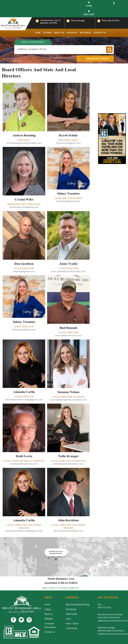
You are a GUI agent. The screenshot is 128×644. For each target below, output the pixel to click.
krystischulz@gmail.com (68, 143)
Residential (71, 609)
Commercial (71, 628)
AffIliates (49, 619)
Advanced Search (96, 59)
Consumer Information (50, 625)
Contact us (100, 33)
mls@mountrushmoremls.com (113, 634)
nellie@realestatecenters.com (68, 464)
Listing (47, 609)
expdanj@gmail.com (24, 271)
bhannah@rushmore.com (68, 335)
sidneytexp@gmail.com (68, 201)
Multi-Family (71, 614)
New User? (89, 13)
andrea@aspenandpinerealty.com (24, 143)
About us (59, 33)
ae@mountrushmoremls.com (112, 620)
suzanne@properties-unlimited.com (68, 400)
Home (38, 33)
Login (89, 5)
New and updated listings (78, 605)
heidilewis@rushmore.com (24, 464)
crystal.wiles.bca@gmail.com (24, 207)
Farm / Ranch (72, 624)
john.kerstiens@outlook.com (68, 531)
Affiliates (72, 33)
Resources (85, 33)
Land (68, 619)
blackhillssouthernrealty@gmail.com (24, 399)
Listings (47, 33)
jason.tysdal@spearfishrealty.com (68, 271)
